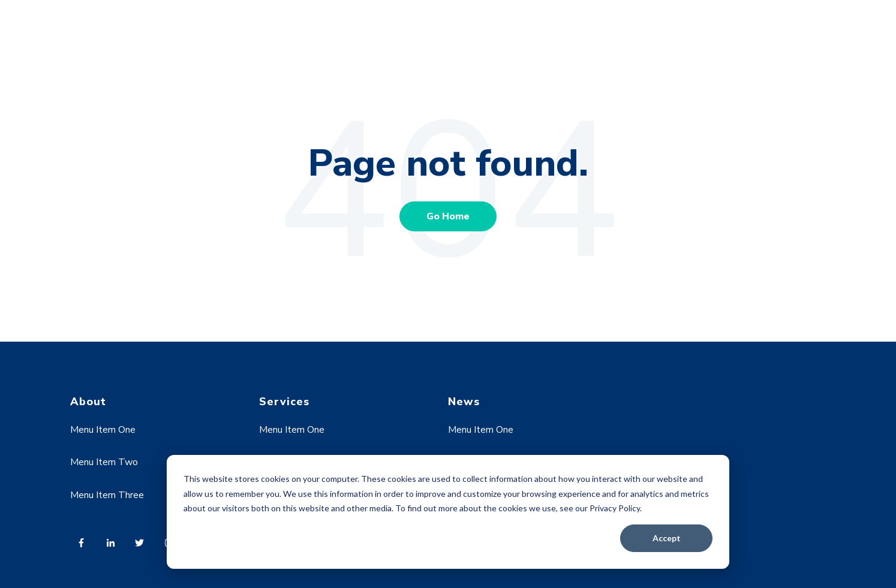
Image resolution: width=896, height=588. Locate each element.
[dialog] (448, 512)
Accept (667, 538)
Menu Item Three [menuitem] (107, 495)
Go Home (448, 216)
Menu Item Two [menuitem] (104, 462)
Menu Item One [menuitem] (103, 430)
